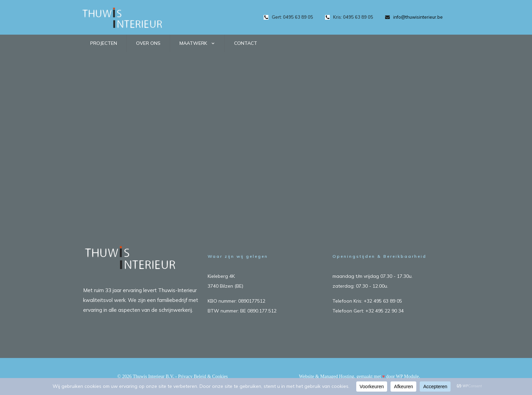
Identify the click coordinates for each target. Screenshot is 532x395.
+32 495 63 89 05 (383, 301)
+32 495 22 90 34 (385, 311)
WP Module (407, 376)
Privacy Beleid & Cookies (203, 376)
